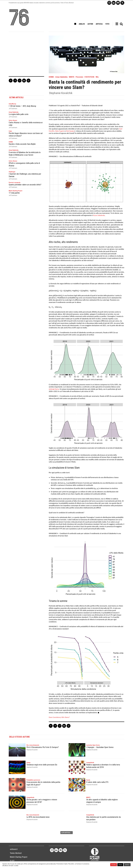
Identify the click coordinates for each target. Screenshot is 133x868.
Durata (88, 780)
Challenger (12, 172)
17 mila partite (14, 193)
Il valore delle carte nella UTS (97, 782)
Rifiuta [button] (120, 865)
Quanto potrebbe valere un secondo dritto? (25, 185)
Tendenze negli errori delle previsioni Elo (42, 765)
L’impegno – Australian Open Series (100, 747)
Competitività (90, 763)
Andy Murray (12, 104)
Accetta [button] (114, 865)
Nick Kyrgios (70, 131)
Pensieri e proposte (15, 182)
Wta (97, 77)
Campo (28, 763)
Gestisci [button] (127, 865)
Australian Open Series (93, 745)
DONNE (51, 77)
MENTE (72, 77)
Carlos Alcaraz (13, 120)
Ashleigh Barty (54, 389)
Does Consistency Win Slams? (59, 717)
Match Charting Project (15, 191)
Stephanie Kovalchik (61, 93)
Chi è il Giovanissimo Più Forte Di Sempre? (43, 747)
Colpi (10, 131)
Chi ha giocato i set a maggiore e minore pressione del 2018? (42, 801)
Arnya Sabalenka (61, 77)
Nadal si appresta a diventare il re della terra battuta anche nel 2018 (103, 766)
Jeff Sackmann (13, 109)
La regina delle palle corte (19, 114)
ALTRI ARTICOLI (67, 833)
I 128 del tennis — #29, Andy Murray (22, 106)
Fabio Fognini (60, 131)
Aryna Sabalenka (99, 215)
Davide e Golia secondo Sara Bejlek (22, 144)
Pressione (79, 77)
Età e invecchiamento (33, 745)
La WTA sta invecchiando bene (38, 817)
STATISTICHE (89, 77)
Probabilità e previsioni (33, 780)
